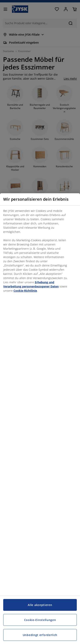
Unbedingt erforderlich (40, 635)
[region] (40, 419)
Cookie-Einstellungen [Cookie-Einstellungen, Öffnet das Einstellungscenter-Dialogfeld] (40, 620)
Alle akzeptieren (40, 605)
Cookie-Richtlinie (25, 291)
